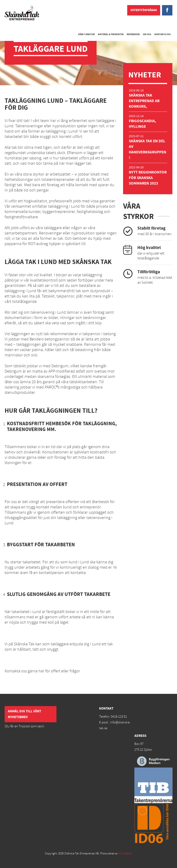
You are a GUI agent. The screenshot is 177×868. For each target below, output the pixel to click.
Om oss (147, 26)
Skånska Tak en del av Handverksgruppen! (147, 149)
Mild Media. (125, 853)
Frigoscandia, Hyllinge (142, 124)
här (41, 671)
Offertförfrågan (144, 10)
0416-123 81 (119, 717)
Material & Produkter (111, 26)
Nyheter (145, 75)
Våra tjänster (86, 26)
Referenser (133, 26)
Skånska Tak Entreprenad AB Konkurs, (144, 101)
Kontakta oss (163, 26)
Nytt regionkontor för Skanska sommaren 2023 (148, 178)
